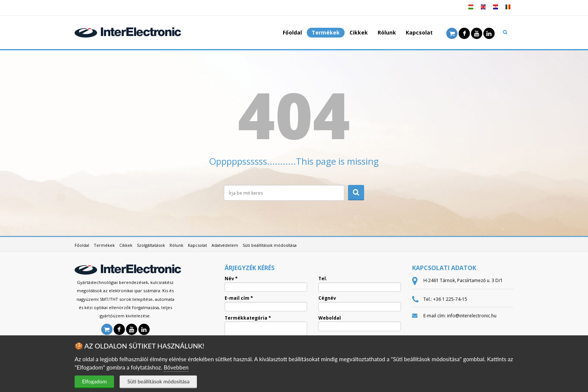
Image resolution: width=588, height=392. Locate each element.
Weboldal (330, 318)
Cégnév (327, 298)
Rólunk (387, 32)
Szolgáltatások (151, 245)
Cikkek (359, 32)
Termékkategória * (248, 318)
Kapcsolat (419, 32)
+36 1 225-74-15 (450, 299)
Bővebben (176, 367)
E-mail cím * (239, 298)
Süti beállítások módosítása (158, 381)
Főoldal (292, 32)
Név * (231, 279)
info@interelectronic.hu (472, 316)
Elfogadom (94, 381)
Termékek (326, 32)
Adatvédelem (225, 245)
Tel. (323, 279)
